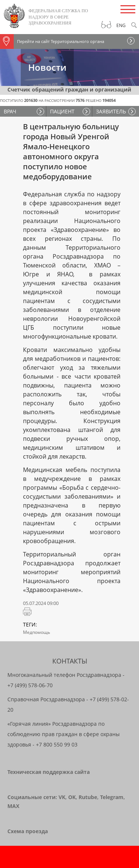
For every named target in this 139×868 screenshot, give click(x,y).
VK (62, 797)
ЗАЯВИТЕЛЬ (111, 111)
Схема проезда (28, 831)
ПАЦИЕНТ (62, 111)
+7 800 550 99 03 (57, 744)
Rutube (88, 797)
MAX (13, 806)
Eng (121, 25)
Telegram (112, 797)
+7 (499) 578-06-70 (30, 685)
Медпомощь (37, 632)
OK (72, 797)
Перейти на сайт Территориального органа (52, 41)
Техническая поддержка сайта (49, 772)
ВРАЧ (10, 111)
